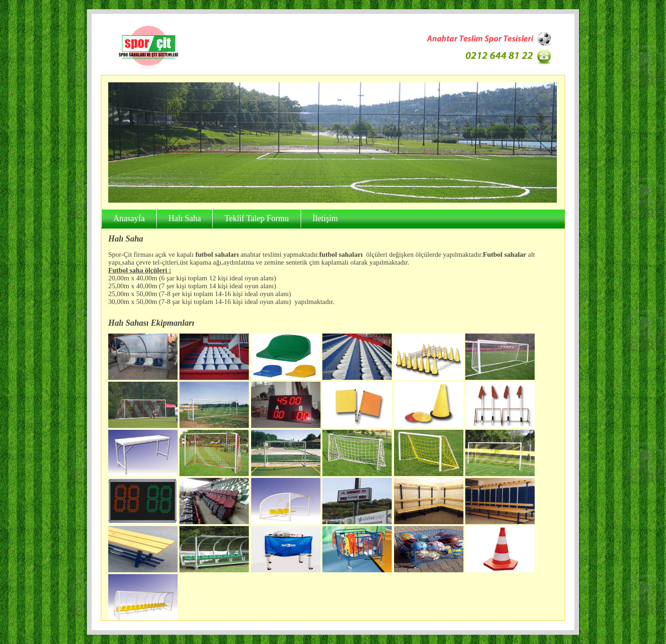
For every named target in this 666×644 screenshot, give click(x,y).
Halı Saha (185, 218)
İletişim (325, 218)
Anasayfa (129, 218)
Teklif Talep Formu (256, 218)
